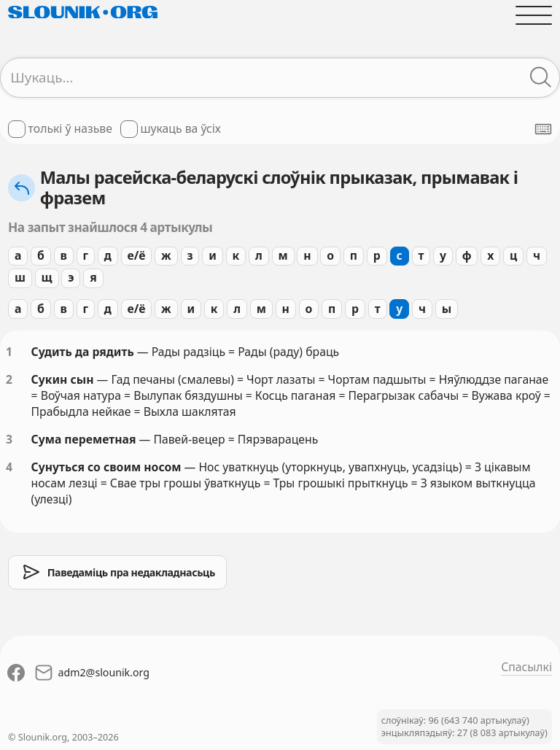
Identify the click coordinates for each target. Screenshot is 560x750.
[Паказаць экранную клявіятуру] (543, 129)
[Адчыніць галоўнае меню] (534, 15)
